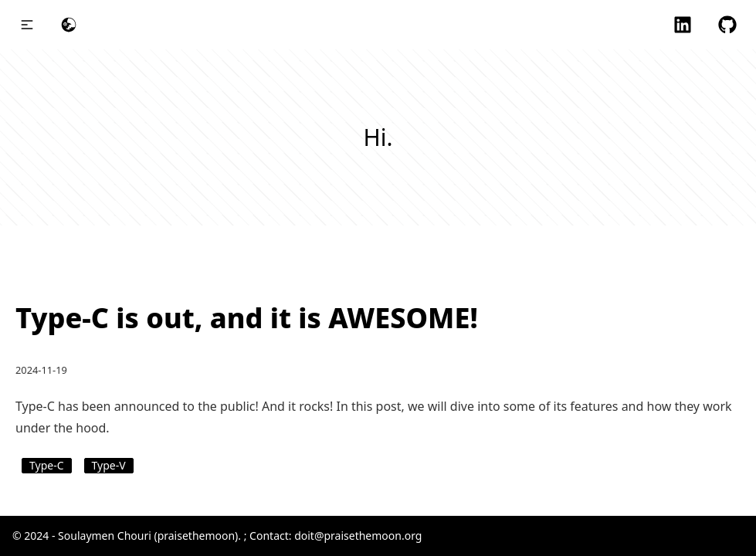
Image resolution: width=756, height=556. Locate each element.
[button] (27, 25)
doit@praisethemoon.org (358, 536)
